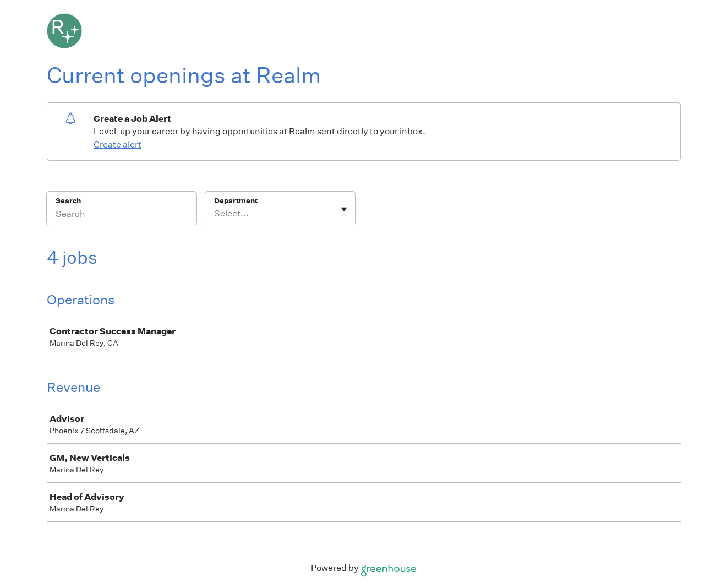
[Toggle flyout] (344, 209)
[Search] (122, 215)
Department (236, 201)
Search (69, 201)
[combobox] (215, 214)
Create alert (117, 145)
